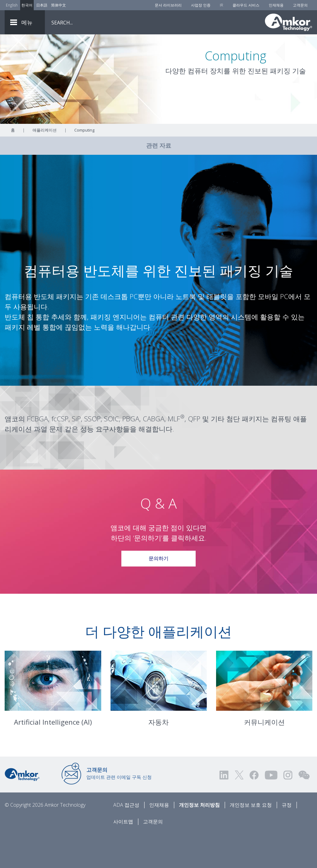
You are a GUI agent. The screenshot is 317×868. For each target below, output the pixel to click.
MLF (174, 453)
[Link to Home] (22, 808)
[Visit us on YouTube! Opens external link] (271, 809)
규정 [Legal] (287, 839)
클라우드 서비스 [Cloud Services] (246, 5)
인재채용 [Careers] (276, 5)
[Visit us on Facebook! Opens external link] (254, 809)
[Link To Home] (289, 22)
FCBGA (37, 453)
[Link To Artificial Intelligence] (53, 715)
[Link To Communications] (264, 715)
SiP (76, 453)
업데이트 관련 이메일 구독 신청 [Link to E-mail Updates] (119, 808)
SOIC (111, 453)
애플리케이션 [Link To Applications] (45, 164)
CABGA (154, 453)
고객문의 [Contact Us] (300, 5)
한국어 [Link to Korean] (27, 5)
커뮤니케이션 (264, 756)
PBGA (131, 453)
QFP (194, 453)
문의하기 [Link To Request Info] (158, 591)
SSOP (92, 453)
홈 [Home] (13, 164)
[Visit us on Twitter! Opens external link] (239, 809)
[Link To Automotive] (159, 715)
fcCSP (60, 453)
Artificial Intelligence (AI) (53, 756)
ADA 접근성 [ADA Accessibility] (126, 839)
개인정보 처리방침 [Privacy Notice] (199, 839)
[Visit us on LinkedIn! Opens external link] (224, 809)
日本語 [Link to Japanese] (42, 5)
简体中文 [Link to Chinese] (59, 5)
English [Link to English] (12, 5)
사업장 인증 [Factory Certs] (201, 5)
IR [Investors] (221, 5)
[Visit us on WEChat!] (304, 809)
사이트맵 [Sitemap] (123, 856)
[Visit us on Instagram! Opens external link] (288, 809)
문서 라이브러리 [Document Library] (168, 5)
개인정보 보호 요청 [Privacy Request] (251, 839)
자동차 (158, 756)
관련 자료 (159, 180)
